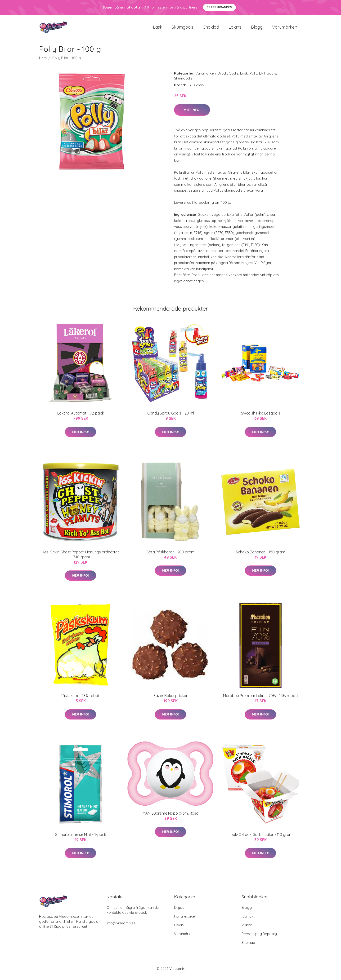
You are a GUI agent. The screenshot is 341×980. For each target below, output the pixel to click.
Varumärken (285, 29)
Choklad (211, 29)
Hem (43, 61)
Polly (254, 77)
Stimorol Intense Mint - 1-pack (81, 838)
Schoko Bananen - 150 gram (260, 555)
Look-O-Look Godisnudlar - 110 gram (260, 838)
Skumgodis (182, 29)
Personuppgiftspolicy (259, 937)
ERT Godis (268, 77)
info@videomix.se (121, 926)
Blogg (257, 29)
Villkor (247, 928)
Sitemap (248, 946)
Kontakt (248, 920)
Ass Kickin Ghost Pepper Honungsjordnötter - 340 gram (81, 558)
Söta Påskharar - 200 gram (170, 555)
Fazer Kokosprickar (170, 699)
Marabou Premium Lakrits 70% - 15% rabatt (261, 699)
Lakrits (235, 29)
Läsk (158, 29)
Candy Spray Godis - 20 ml (171, 416)
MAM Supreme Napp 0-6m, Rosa (170, 817)
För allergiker (185, 920)
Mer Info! (192, 113)
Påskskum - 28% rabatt (81, 699)
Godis (234, 77)
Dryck (222, 77)
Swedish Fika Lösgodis (261, 416)
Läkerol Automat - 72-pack (81, 416)
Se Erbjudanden (219, 7)
